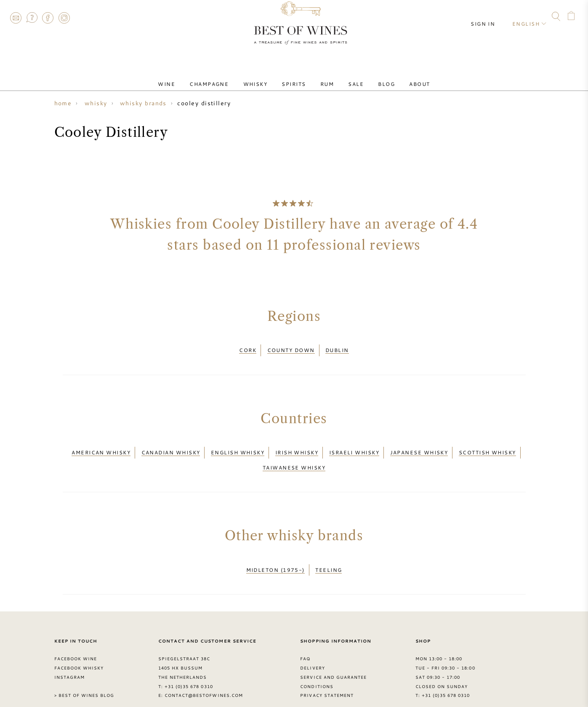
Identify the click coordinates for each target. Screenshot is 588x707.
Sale (347, 77)
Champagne (224, 77)
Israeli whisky (354, 446)
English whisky (238, 446)
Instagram (64, 18)
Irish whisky (297, 446)
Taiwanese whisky (294, 456)
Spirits (297, 77)
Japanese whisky (419, 446)
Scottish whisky (487, 446)
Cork (248, 348)
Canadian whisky (171, 446)
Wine (188, 77)
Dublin (337, 348)
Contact (16, 18)
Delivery (312, 649)
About (399, 77)
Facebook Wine (76, 640)
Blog (372, 77)
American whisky (101, 446)
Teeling (329, 554)
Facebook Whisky (79, 649)
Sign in (490, 17)
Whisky (264, 77)
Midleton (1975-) (275, 554)
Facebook (48, 18)
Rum (324, 77)
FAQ (32, 18)
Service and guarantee (333, 658)
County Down (291, 348)
